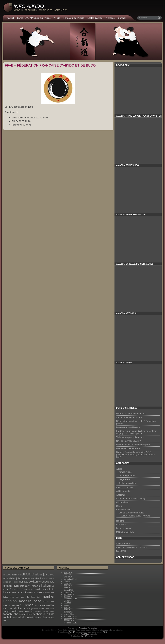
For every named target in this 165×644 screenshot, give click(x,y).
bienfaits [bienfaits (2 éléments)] (23, 582)
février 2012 (69, 590)
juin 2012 (67, 583)
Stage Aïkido (125, 479)
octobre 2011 (69, 596)
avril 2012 (68, 586)
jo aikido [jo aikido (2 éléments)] (36, 589)
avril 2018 (68, 572)
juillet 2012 (68, 581)
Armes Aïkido (125, 472)
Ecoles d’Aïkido (95, 18)
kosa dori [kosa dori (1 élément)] (35, 597)
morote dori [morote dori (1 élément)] (49, 602)
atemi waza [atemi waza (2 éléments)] (48, 578)
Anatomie (121, 495)
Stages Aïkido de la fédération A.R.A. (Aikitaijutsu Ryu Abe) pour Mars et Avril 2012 (135, 455)
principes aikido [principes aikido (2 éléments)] (21, 608)
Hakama (120, 521)
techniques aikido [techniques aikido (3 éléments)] (14, 617)
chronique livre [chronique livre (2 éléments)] (46, 582)
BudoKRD (121, 551)
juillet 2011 (68, 601)
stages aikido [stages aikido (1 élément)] (48, 611)
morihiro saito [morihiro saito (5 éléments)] (30, 601)
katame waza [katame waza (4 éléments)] (35, 592)
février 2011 (69, 612)
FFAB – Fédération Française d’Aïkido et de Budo (50, 65)
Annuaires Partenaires (88, 628)
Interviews (121, 524)
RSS (105, 632)
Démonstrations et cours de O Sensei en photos (136, 422)
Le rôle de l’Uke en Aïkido (129, 448)
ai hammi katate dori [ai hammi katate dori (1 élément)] (12, 575)
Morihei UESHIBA (125, 532)
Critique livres (123, 502)
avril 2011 (68, 607)
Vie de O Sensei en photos (129, 417)
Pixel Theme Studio (89, 634)
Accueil (10, 18)
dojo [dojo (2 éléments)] (22, 586)
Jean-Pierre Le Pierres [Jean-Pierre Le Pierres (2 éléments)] (16, 589)
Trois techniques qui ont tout (130, 437)
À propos (110, 18)
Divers (119, 506)
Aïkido (57, 18)
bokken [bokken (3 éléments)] (33, 582)
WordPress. (74, 632)
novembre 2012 (70, 579)
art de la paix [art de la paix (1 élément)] (28, 578)
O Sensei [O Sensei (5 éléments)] (27, 605)
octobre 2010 (69, 621)
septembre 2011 (70, 599)
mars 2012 (68, 588)
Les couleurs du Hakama (128, 427)
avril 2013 (68, 577)
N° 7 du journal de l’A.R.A (129, 441)
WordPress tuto (88, 636)
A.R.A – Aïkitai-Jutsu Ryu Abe (136, 516)
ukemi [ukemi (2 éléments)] (30, 618)
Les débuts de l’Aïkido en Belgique (133, 445)
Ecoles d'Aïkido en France (131, 513)
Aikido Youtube (123, 491)
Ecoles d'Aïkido (124, 510)
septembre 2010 (70, 623)
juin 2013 (67, 575)
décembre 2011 (70, 594)
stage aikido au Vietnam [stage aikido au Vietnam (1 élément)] (30, 611)
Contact (122, 18)
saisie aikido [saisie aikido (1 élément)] (44, 609)
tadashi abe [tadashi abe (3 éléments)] (11, 614)
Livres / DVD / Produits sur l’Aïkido (34, 18)
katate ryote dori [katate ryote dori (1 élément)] (11, 597)
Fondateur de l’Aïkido (74, 18)
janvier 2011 (69, 614)
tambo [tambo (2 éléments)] (23, 614)
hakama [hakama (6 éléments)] (48, 585)
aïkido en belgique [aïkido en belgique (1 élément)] (11, 582)
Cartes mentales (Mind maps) (131, 499)
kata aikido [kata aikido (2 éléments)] (18, 592)
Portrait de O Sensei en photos (131, 414)
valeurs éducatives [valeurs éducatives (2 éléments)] (44, 618)
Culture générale (127, 476)
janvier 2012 (69, 592)
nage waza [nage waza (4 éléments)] (11, 605)
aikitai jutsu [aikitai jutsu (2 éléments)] (15, 578)
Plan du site (73, 628)
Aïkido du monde (124, 487)
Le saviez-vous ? (124, 528)
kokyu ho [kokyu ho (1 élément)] (25, 597)
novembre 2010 (70, 618)
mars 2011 (68, 610)
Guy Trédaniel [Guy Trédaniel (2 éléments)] (33, 586)
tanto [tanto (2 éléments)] (30, 614)
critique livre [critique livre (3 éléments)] (11, 586)
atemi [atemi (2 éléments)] (38, 578)
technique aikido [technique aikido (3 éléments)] (44, 614)
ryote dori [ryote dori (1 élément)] (35, 609)
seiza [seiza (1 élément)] (52, 609)
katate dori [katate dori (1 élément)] (50, 593)
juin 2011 (67, 603)
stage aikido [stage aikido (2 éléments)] (10, 611)
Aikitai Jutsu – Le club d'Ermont (131, 547)
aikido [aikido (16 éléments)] (28, 574)
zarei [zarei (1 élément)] (5, 620)
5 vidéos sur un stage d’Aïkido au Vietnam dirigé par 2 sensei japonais (137, 432)
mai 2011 (67, 605)
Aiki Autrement (123, 544)
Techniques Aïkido (128, 483)
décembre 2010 (70, 616)
